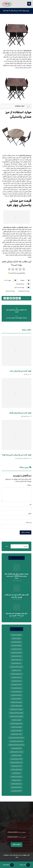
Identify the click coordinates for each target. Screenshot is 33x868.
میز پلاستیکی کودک (25, 416)
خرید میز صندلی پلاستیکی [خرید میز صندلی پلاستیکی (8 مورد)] (16, 667)
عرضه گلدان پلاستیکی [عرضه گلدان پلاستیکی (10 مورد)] (16, 699)
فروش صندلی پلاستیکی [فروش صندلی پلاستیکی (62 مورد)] (16, 702)
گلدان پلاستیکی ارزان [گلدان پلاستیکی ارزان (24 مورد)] (16, 791)
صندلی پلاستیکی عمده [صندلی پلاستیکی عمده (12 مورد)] (16, 692)
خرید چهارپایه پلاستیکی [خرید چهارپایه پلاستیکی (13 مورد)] (16, 674)
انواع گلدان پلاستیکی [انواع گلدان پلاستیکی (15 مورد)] (16, 646)
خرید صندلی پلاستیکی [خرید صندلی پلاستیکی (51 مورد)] (16, 660)
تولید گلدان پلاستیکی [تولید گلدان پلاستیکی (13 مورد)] (16, 656)
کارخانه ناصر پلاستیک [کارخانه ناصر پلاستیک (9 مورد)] (16, 787)
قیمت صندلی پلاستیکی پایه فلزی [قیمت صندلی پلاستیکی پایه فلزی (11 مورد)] (16, 745)
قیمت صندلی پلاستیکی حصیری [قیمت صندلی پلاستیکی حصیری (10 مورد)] (16, 738)
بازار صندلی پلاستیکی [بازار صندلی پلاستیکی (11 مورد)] (16, 649)
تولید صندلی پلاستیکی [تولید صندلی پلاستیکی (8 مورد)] (16, 653)
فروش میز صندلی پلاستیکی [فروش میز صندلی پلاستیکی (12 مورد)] (16, 716)
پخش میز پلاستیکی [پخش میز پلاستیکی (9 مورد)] (16, 780)
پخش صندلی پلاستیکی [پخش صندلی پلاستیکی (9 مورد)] (16, 777)
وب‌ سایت (29, 523)
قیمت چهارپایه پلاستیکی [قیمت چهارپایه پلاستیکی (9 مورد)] (16, 763)
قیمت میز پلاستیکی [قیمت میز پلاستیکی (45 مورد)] (16, 755)
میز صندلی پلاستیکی (25, 156)
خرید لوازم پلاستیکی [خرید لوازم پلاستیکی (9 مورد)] (16, 663)
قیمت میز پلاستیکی (9, 227)
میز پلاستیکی (27, 51)
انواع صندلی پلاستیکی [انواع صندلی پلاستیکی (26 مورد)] (16, 635)
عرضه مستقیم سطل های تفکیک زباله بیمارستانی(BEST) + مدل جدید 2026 (17, 576)
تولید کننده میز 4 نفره (19, 288)
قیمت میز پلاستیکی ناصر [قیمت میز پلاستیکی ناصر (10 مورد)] (16, 759)
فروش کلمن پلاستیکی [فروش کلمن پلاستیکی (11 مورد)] (16, 727)
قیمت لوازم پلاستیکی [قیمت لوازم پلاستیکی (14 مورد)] (16, 748)
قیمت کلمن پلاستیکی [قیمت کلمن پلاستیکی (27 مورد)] (16, 766)
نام (31, 505)
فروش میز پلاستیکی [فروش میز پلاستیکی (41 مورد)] (16, 720)
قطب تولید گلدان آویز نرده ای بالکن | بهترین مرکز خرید (16, 596)
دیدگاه (29, 485)
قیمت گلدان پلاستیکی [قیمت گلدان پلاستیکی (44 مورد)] (16, 770)
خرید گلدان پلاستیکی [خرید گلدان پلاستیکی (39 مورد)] (16, 681)
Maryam (22, 281)
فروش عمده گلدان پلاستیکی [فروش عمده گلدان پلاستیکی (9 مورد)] (16, 713)
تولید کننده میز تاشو (10, 291)
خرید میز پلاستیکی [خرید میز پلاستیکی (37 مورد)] (16, 670)
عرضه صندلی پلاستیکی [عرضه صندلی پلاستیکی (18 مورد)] (16, 695)
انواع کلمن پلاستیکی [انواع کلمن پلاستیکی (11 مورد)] (16, 642)
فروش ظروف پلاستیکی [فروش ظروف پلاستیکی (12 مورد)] (16, 706)
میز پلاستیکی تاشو (20, 284)
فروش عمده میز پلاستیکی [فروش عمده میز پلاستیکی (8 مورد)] (16, 709)
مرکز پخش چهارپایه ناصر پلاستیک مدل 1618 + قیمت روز (17, 615)
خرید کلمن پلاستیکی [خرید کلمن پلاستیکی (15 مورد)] (16, 678)
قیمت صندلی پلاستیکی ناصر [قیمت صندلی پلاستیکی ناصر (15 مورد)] (16, 741)
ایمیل (30, 514)
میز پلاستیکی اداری (19, 458)
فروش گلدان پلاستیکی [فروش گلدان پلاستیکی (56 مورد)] (16, 731)
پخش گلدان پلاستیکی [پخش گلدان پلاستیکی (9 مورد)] (16, 784)
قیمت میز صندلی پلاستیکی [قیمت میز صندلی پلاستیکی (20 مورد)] (16, 752)
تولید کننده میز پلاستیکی (24, 291)
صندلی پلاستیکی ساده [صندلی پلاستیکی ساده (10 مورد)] (16, 688)
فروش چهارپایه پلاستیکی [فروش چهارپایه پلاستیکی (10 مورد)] (16, 724)
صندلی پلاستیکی (23, 227)
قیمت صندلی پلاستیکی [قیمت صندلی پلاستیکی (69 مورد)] (16, 734)
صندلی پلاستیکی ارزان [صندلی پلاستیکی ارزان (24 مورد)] (16, 685)
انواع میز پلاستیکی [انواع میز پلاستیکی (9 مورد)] (16, 639)
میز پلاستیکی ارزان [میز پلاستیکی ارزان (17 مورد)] (16, 773)
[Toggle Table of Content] (27, 106)
